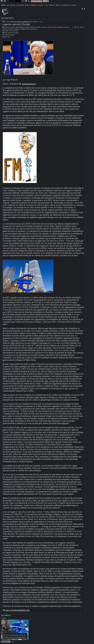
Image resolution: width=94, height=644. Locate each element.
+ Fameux (51, 5)
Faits (7, 5)
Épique (27, 5)
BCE (6, 37)
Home (3, 5)
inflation (11, 29)
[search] (14, 1)
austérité (13, 27)
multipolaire (60, 27)
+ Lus (46, 5)
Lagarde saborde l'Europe (16, 24)
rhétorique (44, 27)
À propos (73, 5)
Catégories (33, 5)
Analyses (13, 5)
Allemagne (16, 33)
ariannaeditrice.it (29, 84)
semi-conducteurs (32, 29)
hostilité (27, 27)
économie (7, 27)
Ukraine (10, 33)
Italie (6, 33)
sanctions (5, 29)
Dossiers (40, 5)
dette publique (20, 27)
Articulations (20, 5)
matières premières (35, 27)
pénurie (50, 27)
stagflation (23, 29)
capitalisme (17, 29)
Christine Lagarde (9, 35)
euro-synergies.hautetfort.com (22, 22)
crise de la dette (14, 31)
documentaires (7, 18)
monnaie (67, 27)
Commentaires (65, 5)
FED (9, 37)
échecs (54, 27)
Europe (6, 31)
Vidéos (58, 5)
